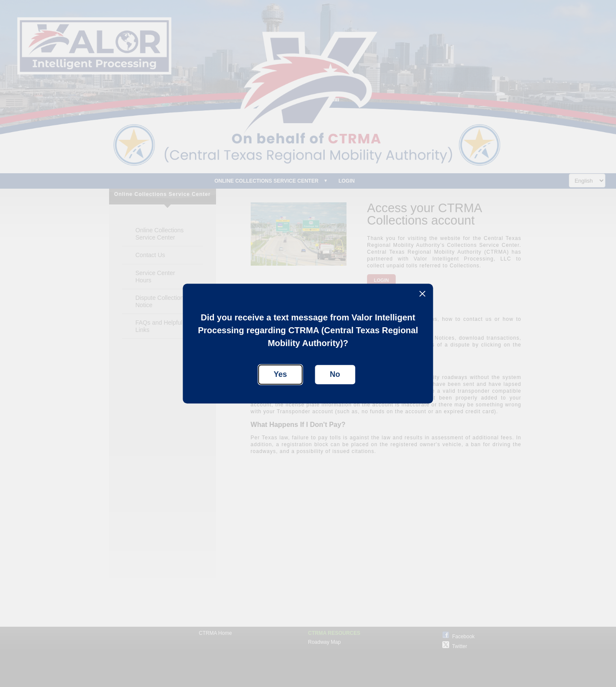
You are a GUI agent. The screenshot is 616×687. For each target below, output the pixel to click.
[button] (422, 294)
